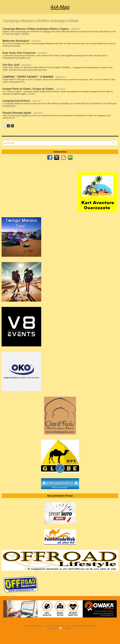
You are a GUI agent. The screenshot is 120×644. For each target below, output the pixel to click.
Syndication (68, 627)
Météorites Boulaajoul (16, 40)
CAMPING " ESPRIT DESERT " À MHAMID (28, 76)
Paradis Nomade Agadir (17, 112)
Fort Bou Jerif (11, 64)
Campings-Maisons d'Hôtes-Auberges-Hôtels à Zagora (35, 29)
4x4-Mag (60, 7)
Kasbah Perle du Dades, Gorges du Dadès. (28, 88)
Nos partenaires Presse (60, 495)
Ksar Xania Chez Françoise (19, 52)
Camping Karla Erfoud (16, 100)
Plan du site (52, 627)
